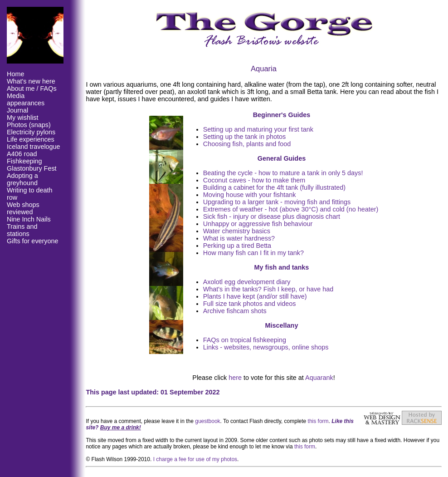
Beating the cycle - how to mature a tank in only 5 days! (283, 173)
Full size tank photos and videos (250, 304)
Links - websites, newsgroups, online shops (266, 347)
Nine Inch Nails (29, 219)
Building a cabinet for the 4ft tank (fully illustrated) (274, 187)
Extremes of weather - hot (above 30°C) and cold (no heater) (291, 209)
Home (15, 74)
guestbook (207, 421)
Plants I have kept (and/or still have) (255, 296)
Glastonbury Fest (32, 168)
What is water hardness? (239, 238)
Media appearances (26, 99)
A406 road (22, 154)
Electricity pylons (31, 132)
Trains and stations (22, 230)
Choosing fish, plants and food (247, 144)
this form (318, 421)
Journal (17, 110)
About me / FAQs (32, 89)
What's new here (31, 81)
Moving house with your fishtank (250, 195)
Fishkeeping (24, 161)
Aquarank (319, 378)
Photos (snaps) (29, 125)
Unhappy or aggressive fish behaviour (258, 224)
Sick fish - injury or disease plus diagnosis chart (272, 216)
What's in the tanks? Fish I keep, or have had (268, 289)
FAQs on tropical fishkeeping (245, 340)
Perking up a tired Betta (237, 246)
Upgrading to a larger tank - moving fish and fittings (277, 202)
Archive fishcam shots (235, 311)
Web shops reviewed (23, 208)
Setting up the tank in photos (244, 137)
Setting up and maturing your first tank (258, 129)
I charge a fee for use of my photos (195, 459)
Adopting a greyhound (22, 179)
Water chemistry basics (237, 231)
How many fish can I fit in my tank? (253, 253)
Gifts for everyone (33, 241)
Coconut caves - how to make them (254, 180)
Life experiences (31, 139)
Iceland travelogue (34, 147)
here (235, 378)
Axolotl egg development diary (247, 282)
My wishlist (23, 118)
